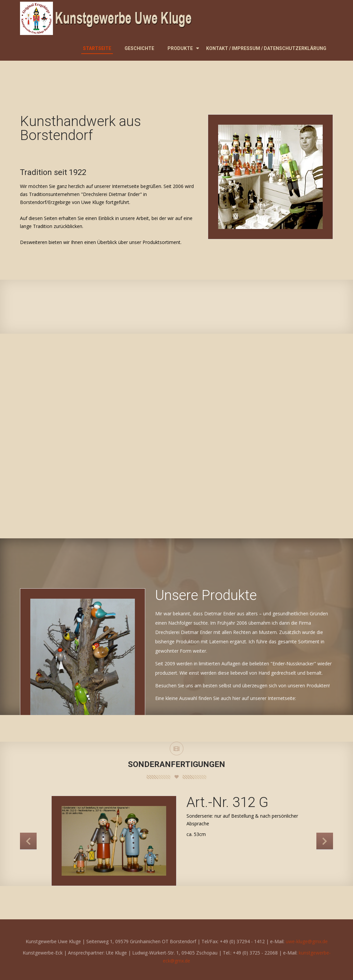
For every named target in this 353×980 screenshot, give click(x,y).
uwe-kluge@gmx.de (307, 947)
